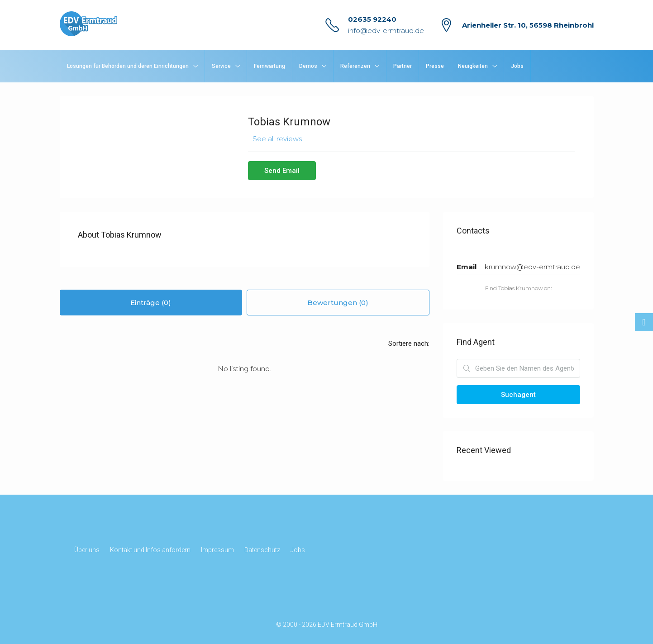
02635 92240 (372, 19)
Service (221, 66)
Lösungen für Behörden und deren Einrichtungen (128, 66)
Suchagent (518, 395)
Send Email (282, 171)
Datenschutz (262, 550)
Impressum (217, 550)
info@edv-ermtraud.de (386, 31)
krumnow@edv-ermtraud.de (532, 267)
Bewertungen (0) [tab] (338, 303)
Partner (403, 66)
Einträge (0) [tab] (151, 303)
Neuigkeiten (473, 66)
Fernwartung (269, 66)
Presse (435, 66)
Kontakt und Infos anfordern (150, 550)
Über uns (87, 550)
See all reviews (277, 139)
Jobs (517, 66)
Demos (308, 66)
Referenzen (355, 66)
